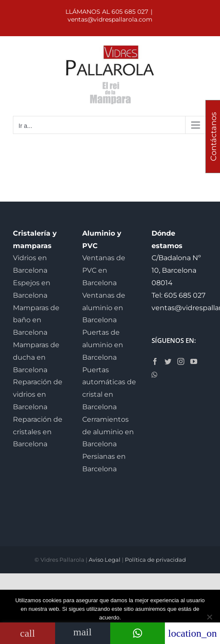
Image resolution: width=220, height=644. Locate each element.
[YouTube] (194, 361)
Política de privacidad (155, 560)
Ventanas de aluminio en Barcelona (104, 308)
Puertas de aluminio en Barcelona (103, 345)
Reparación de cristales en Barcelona (38, 432)
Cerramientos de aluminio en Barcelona (108, 432)
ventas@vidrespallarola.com (110, 19)
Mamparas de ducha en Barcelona (36, 357)
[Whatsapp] (155, 375)
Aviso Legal (105, 560)
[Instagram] (181, 361)
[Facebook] (155, 361)
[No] (209, 617)
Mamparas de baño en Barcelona (36, 320)
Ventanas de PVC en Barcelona (104, 270)
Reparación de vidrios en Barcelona (38, 394)
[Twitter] (168, 361)
